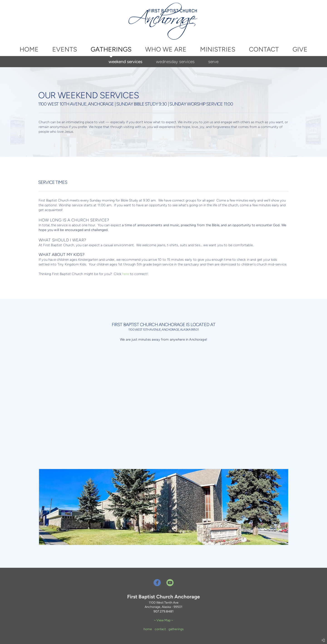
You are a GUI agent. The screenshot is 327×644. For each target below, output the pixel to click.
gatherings (176, 629)
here (126, 274)
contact (160, 629)
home (148, 629)
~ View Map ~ (163, 620)
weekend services (125, 62)
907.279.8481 (163, 611)
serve (213, 62)
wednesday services (175, 62)
